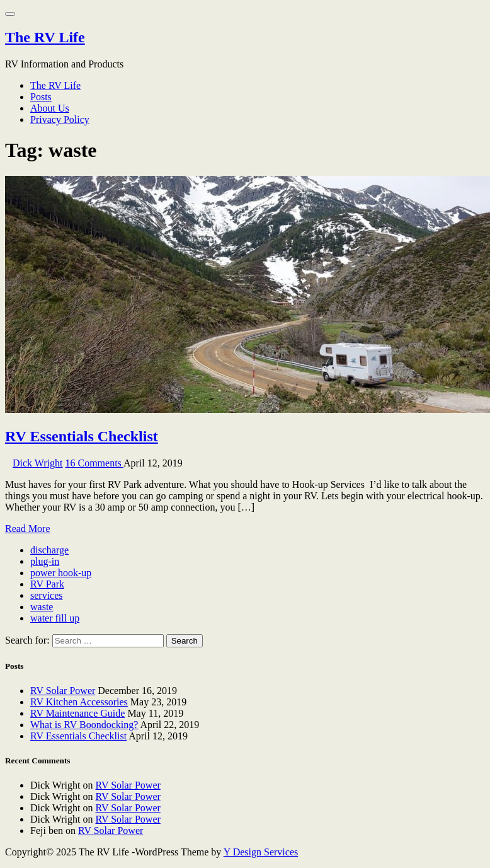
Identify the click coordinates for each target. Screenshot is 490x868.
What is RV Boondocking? (84, 725)
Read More (28, 529)
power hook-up (61, 573)
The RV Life (45, 37)
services (47, 595)
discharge (49, 550)
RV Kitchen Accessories (79, 702)
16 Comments (94, 463)
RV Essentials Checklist (82, 436)
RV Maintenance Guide (77, 713)
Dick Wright (38, 463)
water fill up (55, 618)
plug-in (45, 561)
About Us (50, 108)
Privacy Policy (60, 119)
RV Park (47, 584)
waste (42, 607)
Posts (41, 97)
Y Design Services (261, 852)
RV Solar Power (63, 691)
